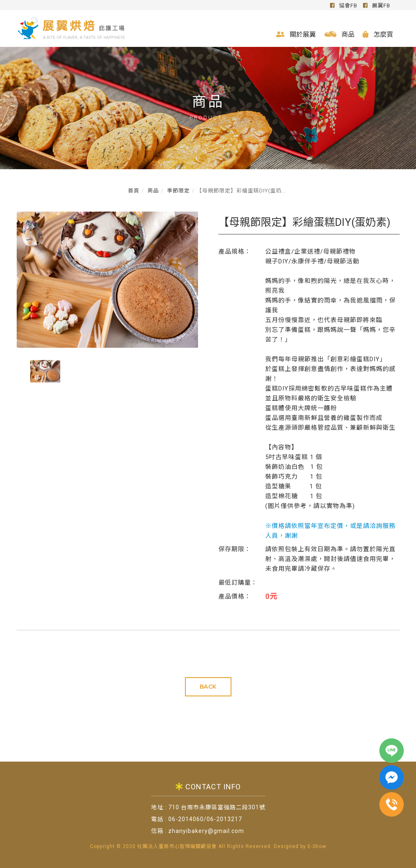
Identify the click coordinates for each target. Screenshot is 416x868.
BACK (208, 687)
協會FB (344, 6)
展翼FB (377, 6)
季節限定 (178, 191)
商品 (340, 34)
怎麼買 (378, 34)
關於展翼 (296, 34)
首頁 (134, 191)
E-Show (317, 847)
